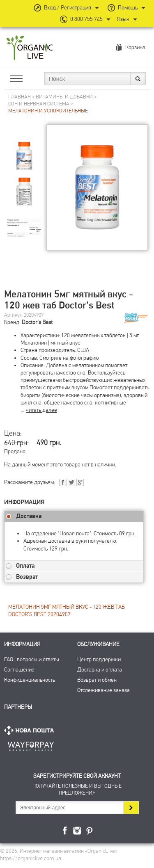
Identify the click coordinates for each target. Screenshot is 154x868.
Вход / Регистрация (68, 8)
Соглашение (19, 670)
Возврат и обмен (97, 680)
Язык (123, 19)
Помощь (128, 8)
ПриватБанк (31, 745)
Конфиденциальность (30, 680)
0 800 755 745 (86, 19)
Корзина (135, 47)
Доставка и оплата (100, 670)
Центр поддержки (99, 659)
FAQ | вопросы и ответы (32, 659)
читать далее (41, 410)
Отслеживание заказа (103, 690)
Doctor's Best (37, 322)
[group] (24, 150)
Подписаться (131, 808)
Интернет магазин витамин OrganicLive (30, 48)
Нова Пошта (31, 730)
